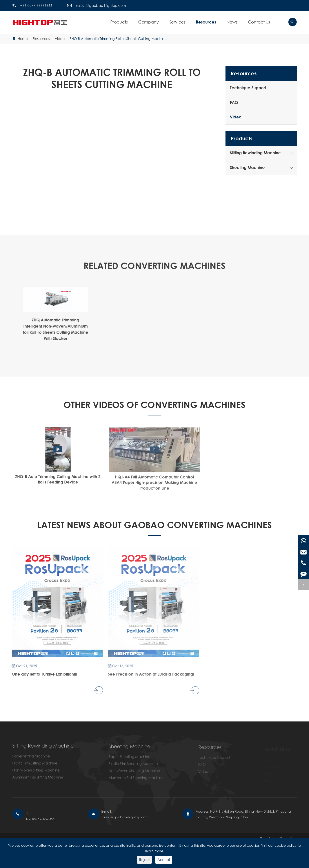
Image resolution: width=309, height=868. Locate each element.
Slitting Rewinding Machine (255, 153)
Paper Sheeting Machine (129, 759)
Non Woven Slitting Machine (36, 773)
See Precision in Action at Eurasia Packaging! (149, 674)
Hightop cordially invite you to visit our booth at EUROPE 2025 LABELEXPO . (246, 677)
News (232, 22)
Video (60, 39)
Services (177, 22)
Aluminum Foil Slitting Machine (38, 780)
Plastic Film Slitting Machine (35, 766)
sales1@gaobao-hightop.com (101, 5)
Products (119, 22)
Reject (144, 860)
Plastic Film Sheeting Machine (133, 766)
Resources (206, 22)
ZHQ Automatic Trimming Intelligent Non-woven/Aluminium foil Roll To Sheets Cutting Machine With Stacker (54, 329)
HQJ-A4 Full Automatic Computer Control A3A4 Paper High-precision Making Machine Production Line (154, 485)
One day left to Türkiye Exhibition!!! (43, 674)
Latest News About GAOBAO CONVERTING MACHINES (154, 525)
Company (148, 22)
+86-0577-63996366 (36, 5)
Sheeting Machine (247, 167)
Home (23, 39)
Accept (164, 860)
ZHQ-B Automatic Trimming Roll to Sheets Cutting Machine (118, 39)
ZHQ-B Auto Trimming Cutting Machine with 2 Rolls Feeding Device (58, 481)
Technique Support (248, 88)
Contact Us (259, 22)
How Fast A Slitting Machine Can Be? (251, 480)
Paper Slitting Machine (31, 758)
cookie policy (286, 845)
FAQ (234, 102)
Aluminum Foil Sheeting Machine (136, 780)
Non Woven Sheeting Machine (134, 773)
